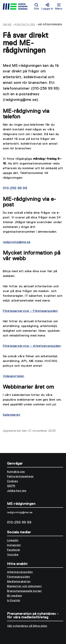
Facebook (14, 550)
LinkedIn (13, 541)
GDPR (11, 486)
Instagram (14, 545)
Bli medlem (15, 596)
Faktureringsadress (20, 477)
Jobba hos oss (17, 491)
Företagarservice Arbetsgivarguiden (32, 346)
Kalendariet (12, 415)
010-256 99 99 (15, 188)
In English (14, 601)
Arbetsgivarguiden (20, 572)
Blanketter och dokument (24, 586)
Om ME (7, 25)
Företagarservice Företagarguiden (30, 311)
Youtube (13, 555)
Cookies (12, 481)
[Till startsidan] (18, 7)
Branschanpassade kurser (24, 591)
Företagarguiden (18, 577)
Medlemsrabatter (19, 582)
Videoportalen (13, 376)
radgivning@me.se (17, 242)
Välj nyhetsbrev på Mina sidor (27, 626)
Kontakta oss (25, 25)
